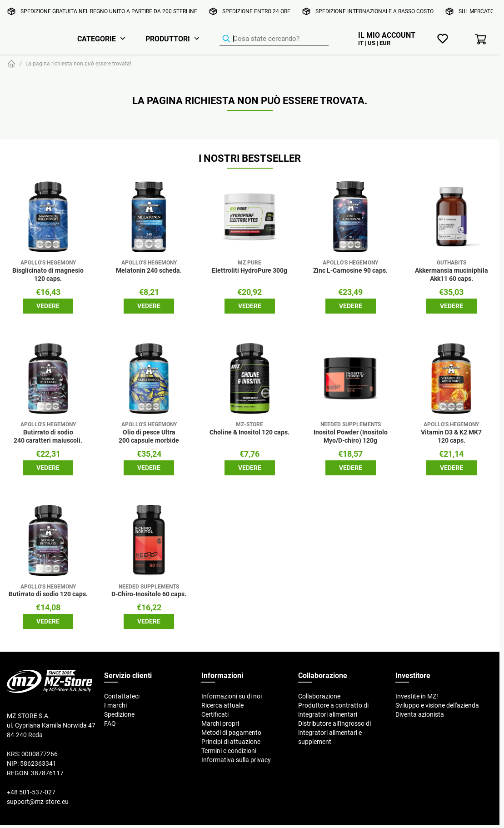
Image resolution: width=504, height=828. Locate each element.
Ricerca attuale (222, 705)
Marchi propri (220, 723)
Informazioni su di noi (232, 696)
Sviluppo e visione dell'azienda (437, 705)
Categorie (97, 39)
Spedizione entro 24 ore (256, 11)
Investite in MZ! (417, 696)
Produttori (168, 39)
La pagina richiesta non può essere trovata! (78, 63)
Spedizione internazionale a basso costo (374, 11)
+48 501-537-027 (31, 792)
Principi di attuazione (231, 742)
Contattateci (122, 696)
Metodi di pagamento (231, 733)
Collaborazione (319, 696)
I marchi (115, 705)
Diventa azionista (420, 714)
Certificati (215, 714)
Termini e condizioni (229, 751)
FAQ (110, 723)
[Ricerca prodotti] (274, 39)
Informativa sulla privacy (236, 760)
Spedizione (119, 714)
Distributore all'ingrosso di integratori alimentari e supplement (334, 733)
